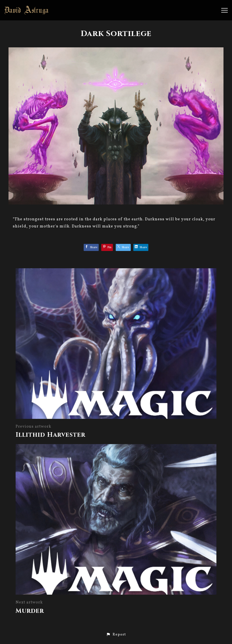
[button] (116, 635)
